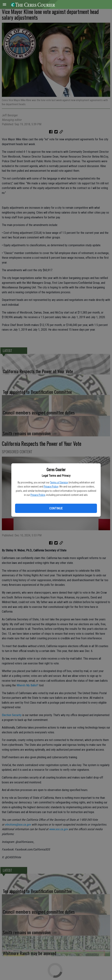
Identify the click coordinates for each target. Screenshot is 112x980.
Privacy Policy (51, 487)
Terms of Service (59, 482)
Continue (56, 508)
